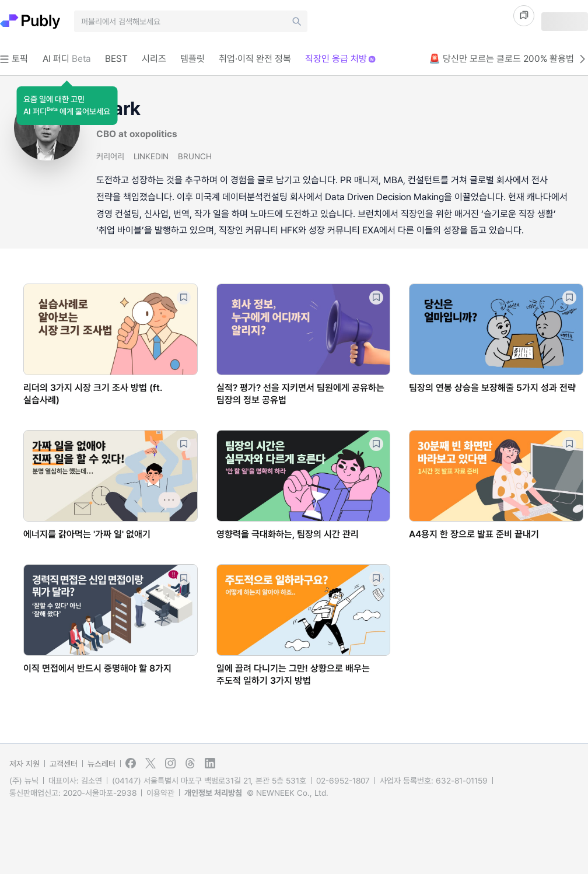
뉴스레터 (101, 764)
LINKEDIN (151, 156)
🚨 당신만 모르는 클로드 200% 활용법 (508, 59)
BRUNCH (195, 156)
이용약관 (160, 793)
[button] (67, 106)
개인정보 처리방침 (213, 793)
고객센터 (64, 764)
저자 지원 (24, 764)
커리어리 (110, 156)
